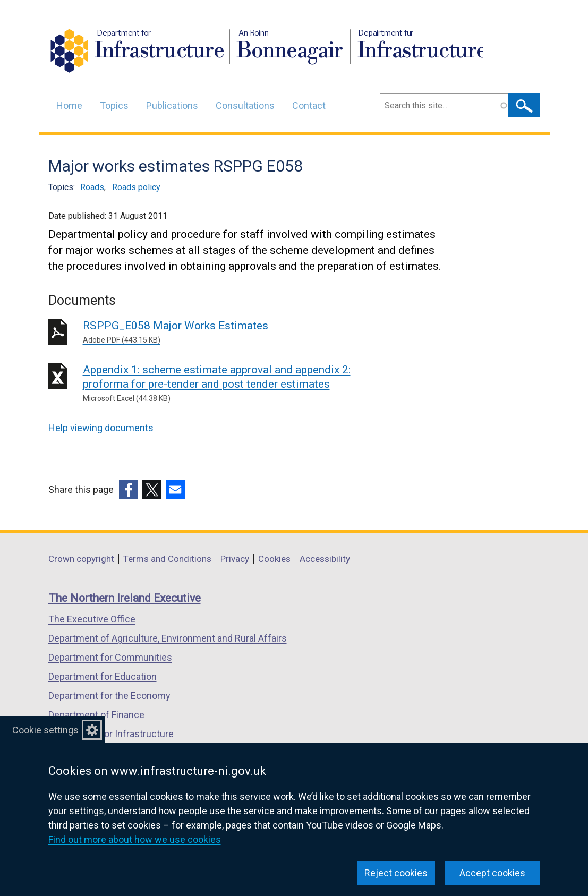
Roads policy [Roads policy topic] (136, 187)
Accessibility (325, 559)
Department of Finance (96, 715)
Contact (309, 105)
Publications (172, 105)
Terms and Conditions (167, 559)
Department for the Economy (109, 696)
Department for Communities (110, 657)
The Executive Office (92, 619)
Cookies (274, 559)
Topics (114, 105)
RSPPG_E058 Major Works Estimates (236, 332)
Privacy (235, 559)
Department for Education (103, 676)
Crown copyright (81, 559)
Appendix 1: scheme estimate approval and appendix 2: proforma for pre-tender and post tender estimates (236, 384)
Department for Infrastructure (111, 734)
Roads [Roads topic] (92, 187)
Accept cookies (492, 873)
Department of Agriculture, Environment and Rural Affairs (168, 638)
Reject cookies (396, 873)
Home (69, 105)
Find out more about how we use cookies (135, 839)
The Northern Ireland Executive (125, 598)
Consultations (245, 105)
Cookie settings (45, 730)
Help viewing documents (101, 428)
